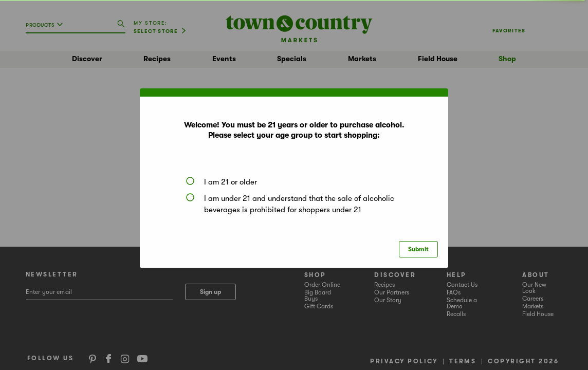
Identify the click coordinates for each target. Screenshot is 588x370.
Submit (418, 249)
